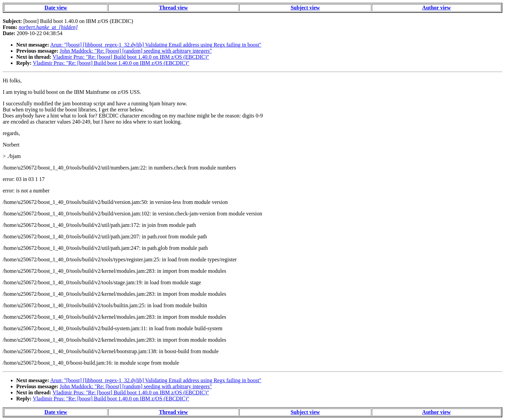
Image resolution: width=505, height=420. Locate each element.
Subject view (305, 8)
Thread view (173, 8)
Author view (437, 8)
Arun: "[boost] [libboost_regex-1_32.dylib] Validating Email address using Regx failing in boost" (156, 45)
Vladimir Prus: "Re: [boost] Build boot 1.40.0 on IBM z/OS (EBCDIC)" (131, 57)
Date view (56, 8)
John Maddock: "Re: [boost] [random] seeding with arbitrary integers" (136, 51)
